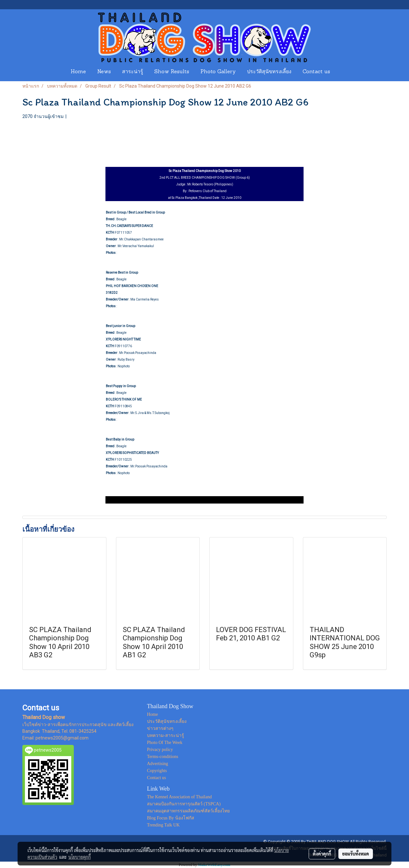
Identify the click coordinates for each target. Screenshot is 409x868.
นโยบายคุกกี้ (80, 857)
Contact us (316, 72)
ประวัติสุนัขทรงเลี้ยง (269, 72)
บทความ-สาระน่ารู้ (166, 735)
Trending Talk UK (163, 825)
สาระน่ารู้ (133, 72)
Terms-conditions (163, 757)
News (104, 72)
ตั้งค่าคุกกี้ (322, 854)
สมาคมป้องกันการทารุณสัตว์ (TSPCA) (184, 804)
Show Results (172, 72)
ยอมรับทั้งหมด (356, 854)
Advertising (158, 764)
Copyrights (157, 771)
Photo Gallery (218, 72)
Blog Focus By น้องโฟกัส (171, 818)
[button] (342, 72)
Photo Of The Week (165, 743)
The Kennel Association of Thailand (179, 797)
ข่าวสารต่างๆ (160, 728)
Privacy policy (160, 750)
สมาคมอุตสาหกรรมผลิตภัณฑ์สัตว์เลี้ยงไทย (188, 811)
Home (78, 72)
